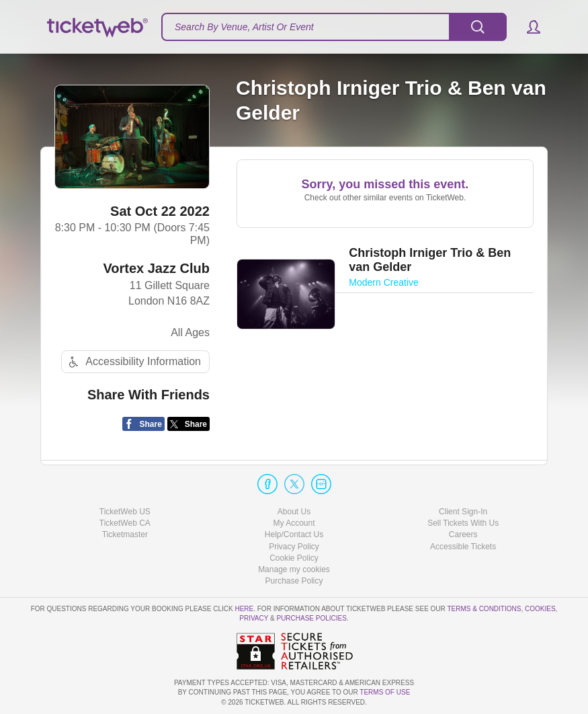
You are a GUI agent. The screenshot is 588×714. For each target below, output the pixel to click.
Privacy (254, 618)
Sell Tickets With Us (463, 523)
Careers (463, 534)
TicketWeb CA (125, 523)
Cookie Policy (294, 558)
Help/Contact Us (294, 534)
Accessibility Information (133, 362)
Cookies (540, 609)
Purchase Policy (294, 581)
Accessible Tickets (463, 547)
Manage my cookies (294, 569)
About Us (294, 512)
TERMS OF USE (385, 692)
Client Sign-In (463, 512)
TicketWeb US (125, 512)
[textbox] (334, 27)
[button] (527, 27)
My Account (294, 523)
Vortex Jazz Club (156, 268)
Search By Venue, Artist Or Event (244, 27)
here (244, 609)
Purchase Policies (311, 618)
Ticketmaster (125, 534)
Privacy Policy (294, 547)
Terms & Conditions (484, 609)
